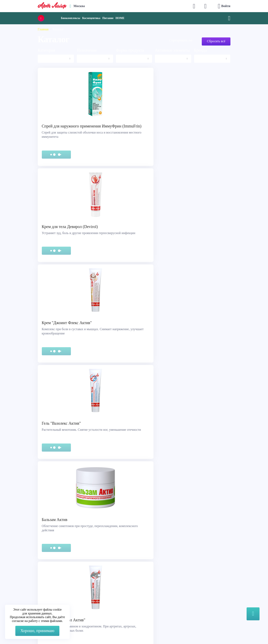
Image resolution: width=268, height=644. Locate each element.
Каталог (144, 585)
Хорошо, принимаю (37, 631)
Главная (43, 29)
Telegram (87, 590)
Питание (108, 18)
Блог (142, 600)
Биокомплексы (71, 18)
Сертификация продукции (27, 590)
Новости (144, 590)
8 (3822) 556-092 (218, 632)
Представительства (22, 595)
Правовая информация (25, 585)
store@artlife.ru (91, 598)
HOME (120, 18)
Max (84, 582)
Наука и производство (154, 595)
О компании (147, 580)
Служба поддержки (23, 580)
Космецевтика (91, 18)
